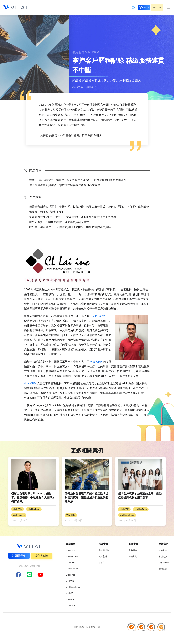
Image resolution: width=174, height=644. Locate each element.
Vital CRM (99, 316)
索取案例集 (42, 555)
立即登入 (135, 7)
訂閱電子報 (19, 555)
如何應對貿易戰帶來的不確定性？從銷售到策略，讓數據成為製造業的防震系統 (86, 498)
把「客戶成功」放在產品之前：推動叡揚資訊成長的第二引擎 (140, 495)
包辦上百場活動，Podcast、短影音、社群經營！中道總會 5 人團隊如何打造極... (33, 498)
